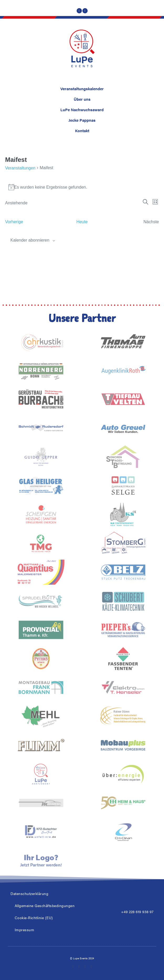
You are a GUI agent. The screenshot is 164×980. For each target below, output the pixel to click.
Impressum (25, 930)
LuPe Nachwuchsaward (82, 110)
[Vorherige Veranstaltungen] (14, 222)
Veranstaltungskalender (82, 89)
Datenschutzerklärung (29, 893)
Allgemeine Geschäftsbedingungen (45, 906)
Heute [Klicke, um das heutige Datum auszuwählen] (82, 222)
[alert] (82, 187)
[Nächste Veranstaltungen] (151, 222)
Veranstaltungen (20, 168)
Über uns (82, 99)
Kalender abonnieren (30, 240)
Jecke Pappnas (82, 120)
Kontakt (82, 131)
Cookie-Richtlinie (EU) (34, 918)
